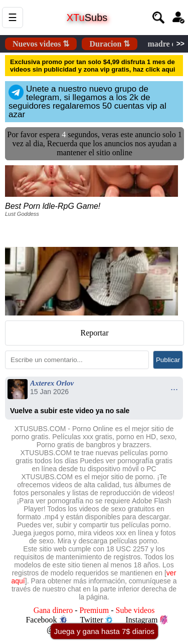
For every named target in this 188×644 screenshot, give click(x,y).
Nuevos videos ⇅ (41, 44)
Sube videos (135, 610)
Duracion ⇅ (110, 44)
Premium (95, 610)
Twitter (97, 620)
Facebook (46, 620)
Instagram (147, 620)
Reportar (95, 333)
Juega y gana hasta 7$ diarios (104, 631)
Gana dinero (53, 610)
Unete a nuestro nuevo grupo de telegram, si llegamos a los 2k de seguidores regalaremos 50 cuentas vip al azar (87, 102)
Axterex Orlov (52, 383)
